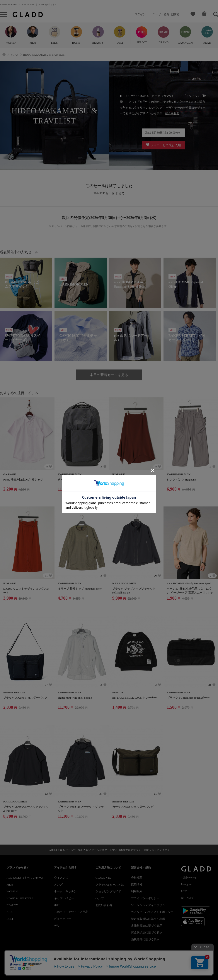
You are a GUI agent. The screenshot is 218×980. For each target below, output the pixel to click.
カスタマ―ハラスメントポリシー (152, 912)
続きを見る (172, 113)
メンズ (58, 885)
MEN (10, 885)
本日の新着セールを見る (109, 375)
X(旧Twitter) (188, 877)
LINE (184, 891)
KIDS (10, 912)
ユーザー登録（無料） (167, 14)
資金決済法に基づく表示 (147, 932)
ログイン (140, 14)
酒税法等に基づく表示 (145, 939)
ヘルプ (100, 898)
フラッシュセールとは (110, 885)
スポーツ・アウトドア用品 (71, 912)
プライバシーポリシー (145, 898)
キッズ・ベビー (64, 898)
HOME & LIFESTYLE (20, 898)
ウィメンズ (61, 878)
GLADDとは (103, 878)
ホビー (58, 905)
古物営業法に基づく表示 (147, 926)
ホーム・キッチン (65, 891)
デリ (57, 926)
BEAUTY (12, 905)
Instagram (187, 884)
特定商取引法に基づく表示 (148, 919)
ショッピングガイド (108, 891)
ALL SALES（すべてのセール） (27, 878)
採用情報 (137, 885)
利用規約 (137, 891)
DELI (10, 919)
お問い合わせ (104, 905)
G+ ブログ (187, 898)
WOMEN (12, 891)
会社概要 (137, 878)
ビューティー (63, 919)
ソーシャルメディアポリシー (149, 905)
